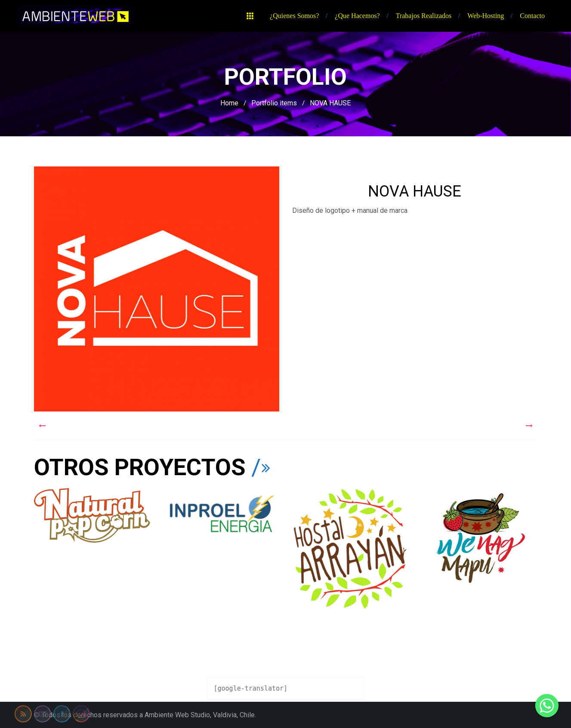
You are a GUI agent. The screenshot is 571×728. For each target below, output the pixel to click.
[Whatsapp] (547, 706)
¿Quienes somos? (294, 16)
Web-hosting (486, 16)
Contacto (532, 16)
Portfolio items (274, 103)
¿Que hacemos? (357, 16)
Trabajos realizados (424, 16)
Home (229, 103)
